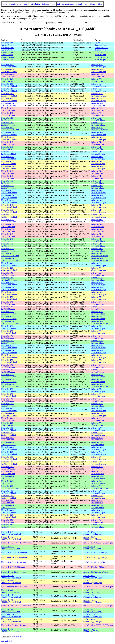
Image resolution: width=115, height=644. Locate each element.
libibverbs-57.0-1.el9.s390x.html (8, 400)
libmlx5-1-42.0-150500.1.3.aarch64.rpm (92, 615)
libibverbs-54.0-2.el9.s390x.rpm (97, 439)
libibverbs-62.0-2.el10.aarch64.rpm (98, 85)
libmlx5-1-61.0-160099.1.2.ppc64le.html (11, 538)
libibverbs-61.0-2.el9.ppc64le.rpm (98, 163)
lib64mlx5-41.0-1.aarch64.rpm (101, 44)
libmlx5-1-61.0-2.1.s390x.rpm (95, 567)
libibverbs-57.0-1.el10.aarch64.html (9, 347)
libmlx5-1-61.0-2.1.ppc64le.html (14, 557)
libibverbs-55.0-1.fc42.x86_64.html (9, 424)
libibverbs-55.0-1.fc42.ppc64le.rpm (98, 414)
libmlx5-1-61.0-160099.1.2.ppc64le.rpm (92, 538)
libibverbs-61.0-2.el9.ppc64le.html (9, 163)
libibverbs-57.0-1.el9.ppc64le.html (9, 395)
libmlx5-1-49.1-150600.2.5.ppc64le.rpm (92, 601)
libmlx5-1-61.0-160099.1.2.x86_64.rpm (92, 548)
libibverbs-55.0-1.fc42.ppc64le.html (9, 414)
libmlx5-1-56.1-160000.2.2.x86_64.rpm (92, 591)
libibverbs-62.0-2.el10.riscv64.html (9, 104)
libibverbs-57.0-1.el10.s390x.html (8, 366)
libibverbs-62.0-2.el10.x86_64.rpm (98, 119)
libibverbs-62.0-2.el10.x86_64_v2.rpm (99, 129)
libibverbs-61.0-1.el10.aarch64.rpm (98, 192)
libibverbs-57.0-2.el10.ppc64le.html (9, 293)
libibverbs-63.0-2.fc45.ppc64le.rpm (98, 71)
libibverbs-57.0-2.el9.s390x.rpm (97, 337)
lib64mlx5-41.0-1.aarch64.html (8, 44)
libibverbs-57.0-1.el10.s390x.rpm (97, 366)
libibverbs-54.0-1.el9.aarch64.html (9, 492)
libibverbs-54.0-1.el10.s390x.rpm (97, 468)
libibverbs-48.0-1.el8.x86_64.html (8, 526)
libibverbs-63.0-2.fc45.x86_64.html (9, 80)
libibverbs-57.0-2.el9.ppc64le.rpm (98, 332)
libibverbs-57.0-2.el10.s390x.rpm (97, 303)
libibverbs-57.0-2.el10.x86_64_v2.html (10, 322)
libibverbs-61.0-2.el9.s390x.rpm (97, 172)
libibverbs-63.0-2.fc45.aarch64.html (9, 66)
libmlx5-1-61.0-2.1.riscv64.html (14, 562)
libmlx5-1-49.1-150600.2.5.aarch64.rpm (92, 596)
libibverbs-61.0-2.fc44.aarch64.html (9, 134)
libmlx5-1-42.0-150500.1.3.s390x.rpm (98, 625)
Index (5, 4)
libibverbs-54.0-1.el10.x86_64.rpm (98, 477)
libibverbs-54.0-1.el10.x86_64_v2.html (10, 487)
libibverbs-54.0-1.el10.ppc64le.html (9, 458)
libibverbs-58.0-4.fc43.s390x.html (8, 274)
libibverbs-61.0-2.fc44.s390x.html (8, 143)
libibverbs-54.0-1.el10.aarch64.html (9, 448)
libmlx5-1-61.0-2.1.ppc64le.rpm (95, 557)
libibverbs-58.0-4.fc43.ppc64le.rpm (98, 269)
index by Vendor (49, 4)
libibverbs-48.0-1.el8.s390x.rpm (97, 521)
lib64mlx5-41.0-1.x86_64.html (8, 54)
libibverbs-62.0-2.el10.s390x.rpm (97, 109)
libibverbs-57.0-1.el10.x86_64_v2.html (10, 385)
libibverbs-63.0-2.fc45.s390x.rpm (97, 75)
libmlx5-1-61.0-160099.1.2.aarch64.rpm (92, 533)
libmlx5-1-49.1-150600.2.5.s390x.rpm (98, 606)
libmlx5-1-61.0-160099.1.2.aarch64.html (11, 533)
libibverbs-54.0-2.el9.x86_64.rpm (97, 444)
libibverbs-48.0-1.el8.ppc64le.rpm (98, 516)
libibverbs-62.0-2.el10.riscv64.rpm (98, 104)
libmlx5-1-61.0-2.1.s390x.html (13, 567)
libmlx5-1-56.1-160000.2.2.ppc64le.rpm (92, 582)
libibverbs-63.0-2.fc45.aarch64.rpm (98, 66)
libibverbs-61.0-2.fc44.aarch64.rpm (98, 134)
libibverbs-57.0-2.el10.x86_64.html (9, 313)
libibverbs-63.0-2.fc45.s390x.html (8, 75)
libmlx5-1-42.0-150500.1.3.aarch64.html (11, 615)
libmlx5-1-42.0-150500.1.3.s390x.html (16, 625)
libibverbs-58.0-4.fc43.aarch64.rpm (98, 264)
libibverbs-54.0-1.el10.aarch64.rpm (98, 448)
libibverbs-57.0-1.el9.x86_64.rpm (97, 405)
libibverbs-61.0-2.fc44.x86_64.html (9, 148)
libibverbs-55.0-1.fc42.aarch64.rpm (98, 410)
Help (100, 4)
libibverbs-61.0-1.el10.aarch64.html (9, 192)
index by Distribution (32, 4)
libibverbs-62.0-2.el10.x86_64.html (9, 119)
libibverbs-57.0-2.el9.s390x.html (8, 337)
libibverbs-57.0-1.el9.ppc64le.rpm (98, 395)
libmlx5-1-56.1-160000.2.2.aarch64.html (11, 577)
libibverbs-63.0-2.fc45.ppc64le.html (9, 71)
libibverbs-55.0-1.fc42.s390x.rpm (97, 419)
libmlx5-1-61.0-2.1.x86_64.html (14, 572)
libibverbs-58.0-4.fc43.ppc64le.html (9, 269)
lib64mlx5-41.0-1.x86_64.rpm (101, 54)
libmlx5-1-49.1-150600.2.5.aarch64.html (11, 596)
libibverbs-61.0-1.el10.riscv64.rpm (98, 221)
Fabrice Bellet (6, 641)
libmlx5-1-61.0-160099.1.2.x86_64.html (11, 548)
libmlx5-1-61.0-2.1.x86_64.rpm (95, 572)
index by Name (82, 4)
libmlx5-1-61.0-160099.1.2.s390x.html (16, 543)
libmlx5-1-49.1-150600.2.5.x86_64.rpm (92, 611)
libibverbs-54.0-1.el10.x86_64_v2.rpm (99, 487)
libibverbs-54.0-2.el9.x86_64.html (8, 444)
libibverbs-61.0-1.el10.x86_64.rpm (98, 240)
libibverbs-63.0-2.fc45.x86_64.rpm (98, 80)
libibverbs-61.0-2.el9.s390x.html (8, 172)
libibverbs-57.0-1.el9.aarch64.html (9, 390)
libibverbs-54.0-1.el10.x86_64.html (9, 477)
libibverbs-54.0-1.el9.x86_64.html (8, 506)
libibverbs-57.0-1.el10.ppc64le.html (9, 356)
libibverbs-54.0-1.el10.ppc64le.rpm (98, 458)
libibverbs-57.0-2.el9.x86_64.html (8, 342)
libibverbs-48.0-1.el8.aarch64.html (9, 511)
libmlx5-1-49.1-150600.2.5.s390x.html (16, 606)
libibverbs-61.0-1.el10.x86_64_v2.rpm (99, 255)
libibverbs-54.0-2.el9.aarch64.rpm (98, 429)
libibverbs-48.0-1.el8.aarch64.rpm (98, 511)
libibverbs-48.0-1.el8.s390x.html (8, 521)
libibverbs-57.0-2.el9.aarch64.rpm (98, 327)
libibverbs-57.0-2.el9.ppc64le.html (9, 332)
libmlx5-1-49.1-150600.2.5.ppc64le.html (11, 601)
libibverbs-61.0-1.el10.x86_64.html (9, 240)
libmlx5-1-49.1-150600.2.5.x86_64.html (11, 611)
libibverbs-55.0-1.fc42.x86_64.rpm (98, 424)
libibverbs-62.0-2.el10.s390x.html (8, 109)
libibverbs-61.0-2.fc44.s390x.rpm (97, 143)
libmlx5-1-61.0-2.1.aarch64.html (14, 553)
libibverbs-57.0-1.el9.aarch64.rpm (98, 390)
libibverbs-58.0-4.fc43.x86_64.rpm (98, 279)
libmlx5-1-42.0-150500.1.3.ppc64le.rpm (92, 620)
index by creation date (66, 4)
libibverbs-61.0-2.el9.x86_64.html (8, 182)
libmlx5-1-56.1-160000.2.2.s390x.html (16, 586)
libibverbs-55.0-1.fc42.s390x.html (8, 419)
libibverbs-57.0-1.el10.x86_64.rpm (98, 376)
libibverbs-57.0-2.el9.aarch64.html (9, 327)
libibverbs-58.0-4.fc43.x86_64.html (9, 279)
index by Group (15, 4)
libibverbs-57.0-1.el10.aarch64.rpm (98, 347)
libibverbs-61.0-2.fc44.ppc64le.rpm (98, 138)
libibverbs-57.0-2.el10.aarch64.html (9, 284)
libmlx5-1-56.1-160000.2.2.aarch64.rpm (92, 577)
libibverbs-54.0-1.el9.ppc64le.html (9, 497)
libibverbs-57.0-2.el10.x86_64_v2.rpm (99, 322)
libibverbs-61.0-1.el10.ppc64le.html (9, 206)
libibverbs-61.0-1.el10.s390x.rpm (97, 226)
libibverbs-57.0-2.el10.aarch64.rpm (98, 284)
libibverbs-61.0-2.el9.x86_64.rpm (97, 182)
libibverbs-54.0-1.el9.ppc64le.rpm (98, 497)
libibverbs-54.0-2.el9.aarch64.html (9, 429)
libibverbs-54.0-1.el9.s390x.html (8, 502)
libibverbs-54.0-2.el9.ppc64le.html (9, 434)
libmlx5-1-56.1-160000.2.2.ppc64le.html (11, 582)
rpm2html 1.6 (17, 637)
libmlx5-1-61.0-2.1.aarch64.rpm (95, 553)
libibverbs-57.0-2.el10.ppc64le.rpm (98, 293)
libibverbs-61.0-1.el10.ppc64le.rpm (98, 206)
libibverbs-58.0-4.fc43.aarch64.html (9, 264)
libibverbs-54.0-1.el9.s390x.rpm (97, 502)
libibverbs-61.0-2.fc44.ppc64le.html (9, 138)
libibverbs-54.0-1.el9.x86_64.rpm (97, 506)
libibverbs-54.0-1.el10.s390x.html (8, 468)
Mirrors (93, 4)
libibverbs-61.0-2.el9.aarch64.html (9, 153)
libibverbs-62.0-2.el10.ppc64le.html (9, 95)
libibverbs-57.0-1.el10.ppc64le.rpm (98, 356)
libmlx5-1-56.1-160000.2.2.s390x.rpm (98, 586)
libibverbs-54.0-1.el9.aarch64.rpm (98, 492)
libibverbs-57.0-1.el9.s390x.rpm (97, 400)
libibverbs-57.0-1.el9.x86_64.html (8, 405)
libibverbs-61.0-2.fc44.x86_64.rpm (98, 148)
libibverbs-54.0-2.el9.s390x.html (8, 439)
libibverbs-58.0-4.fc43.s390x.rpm (97, 274)
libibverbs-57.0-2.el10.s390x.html (8, 303)
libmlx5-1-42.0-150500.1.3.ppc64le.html (11, 620)
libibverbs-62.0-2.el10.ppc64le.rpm (98, 95)
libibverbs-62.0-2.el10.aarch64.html (9, 85)
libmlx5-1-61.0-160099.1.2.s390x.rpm (98, 543)
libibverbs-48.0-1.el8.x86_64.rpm (97, 526)
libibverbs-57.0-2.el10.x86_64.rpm (98, 313)
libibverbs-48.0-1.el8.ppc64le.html (9, 516)
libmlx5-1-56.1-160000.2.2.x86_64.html (11, 591)
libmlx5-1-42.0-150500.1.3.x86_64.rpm (92, 630)
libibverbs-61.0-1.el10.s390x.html (8, 226)
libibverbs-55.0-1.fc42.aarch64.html (9, 410)
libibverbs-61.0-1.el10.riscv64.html (9, 221)
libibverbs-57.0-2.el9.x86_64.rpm (97, 342)
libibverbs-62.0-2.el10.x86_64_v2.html (10, 129)
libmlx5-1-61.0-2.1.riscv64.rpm (95, 562)
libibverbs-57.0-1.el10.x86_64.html (9, 376)
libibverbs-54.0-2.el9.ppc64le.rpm (98, 434)
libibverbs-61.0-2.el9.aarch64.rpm (98, 153)
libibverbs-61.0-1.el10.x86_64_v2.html (10, 255)
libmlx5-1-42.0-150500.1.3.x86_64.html (11, 630)
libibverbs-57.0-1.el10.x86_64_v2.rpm (99, 385)
